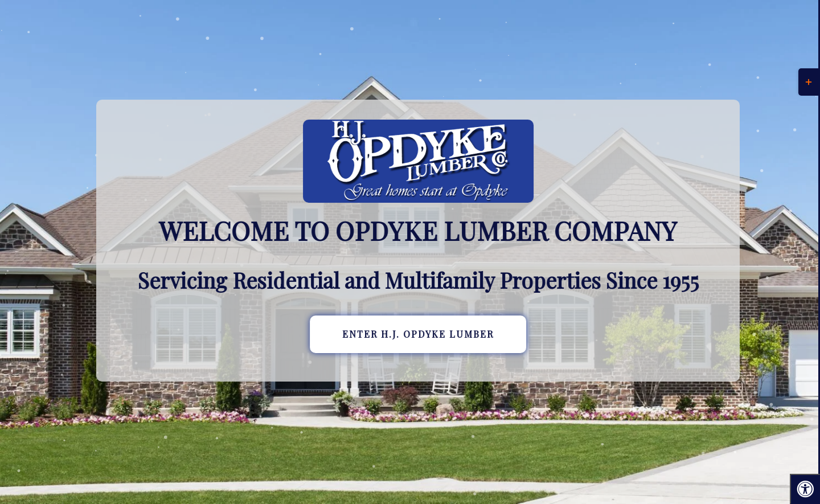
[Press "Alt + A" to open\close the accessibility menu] (805, 489)
